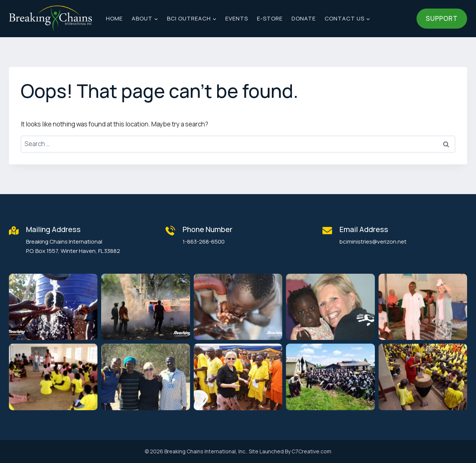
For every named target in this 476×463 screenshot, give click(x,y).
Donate (304, 18)
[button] (53, 307)
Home (114, 18)
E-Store (270, 18)
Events (237, 18)
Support (442, 18)
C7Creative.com (311, 451)
